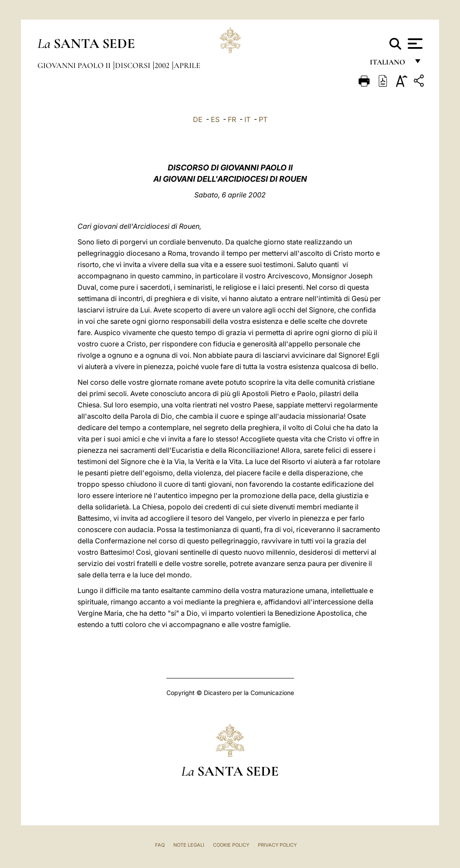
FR (232, 119)
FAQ (160, 845)
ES (215, 119)
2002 (163, 65)
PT (263, 119)
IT (247, 119)
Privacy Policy (277, 845)
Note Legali (189, 845)
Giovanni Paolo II (75, 65)
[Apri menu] (414, 44)
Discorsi (134, 65)
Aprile (187, 65)
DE (198, 119)
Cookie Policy (231, 845)
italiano (389, 64)
